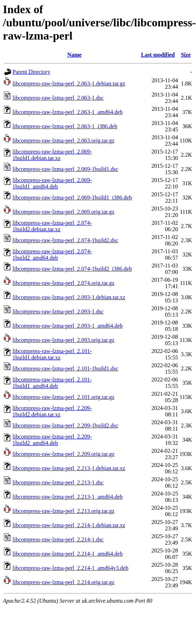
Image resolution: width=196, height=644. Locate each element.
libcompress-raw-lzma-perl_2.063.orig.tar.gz (63, 141)
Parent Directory (31, 72)
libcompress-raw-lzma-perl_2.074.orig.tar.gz (63, 283)
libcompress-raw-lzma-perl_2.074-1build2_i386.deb (72, 269)
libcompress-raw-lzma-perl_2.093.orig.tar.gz (63, 340)
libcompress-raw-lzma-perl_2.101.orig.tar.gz (63, 397)
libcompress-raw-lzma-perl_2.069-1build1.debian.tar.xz (52, 155)
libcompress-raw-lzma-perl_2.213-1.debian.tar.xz (69, 468)
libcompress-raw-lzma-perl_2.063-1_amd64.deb (68, 112)
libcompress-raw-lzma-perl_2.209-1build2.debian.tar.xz (52, 411)
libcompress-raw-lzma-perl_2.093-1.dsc (58, 311)
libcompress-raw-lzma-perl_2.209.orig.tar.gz (63, 454)
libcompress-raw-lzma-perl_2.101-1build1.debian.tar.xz (52, 354)
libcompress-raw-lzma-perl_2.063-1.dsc (58, 98)
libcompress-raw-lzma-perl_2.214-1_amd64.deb (68, 554)
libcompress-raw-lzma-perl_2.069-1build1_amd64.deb (52, 183)
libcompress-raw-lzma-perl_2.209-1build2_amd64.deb (52, 440)
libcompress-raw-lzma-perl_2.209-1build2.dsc (65, 425)
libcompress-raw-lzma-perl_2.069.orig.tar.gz (63, 212)
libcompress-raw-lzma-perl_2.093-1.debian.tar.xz (69, 297)
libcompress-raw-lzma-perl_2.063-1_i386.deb (65, 126)
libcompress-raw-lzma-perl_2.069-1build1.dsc (65, 169)
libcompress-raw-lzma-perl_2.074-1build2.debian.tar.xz (52, 226)
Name (74, 55)
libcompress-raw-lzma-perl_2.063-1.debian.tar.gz (69, 84)
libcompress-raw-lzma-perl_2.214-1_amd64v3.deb (70, 568)
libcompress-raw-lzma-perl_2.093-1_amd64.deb (68, 326)
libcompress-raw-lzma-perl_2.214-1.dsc (58, 539)
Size (186, 55)
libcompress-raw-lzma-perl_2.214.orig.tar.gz (63, 582)
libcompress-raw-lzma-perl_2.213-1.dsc (58, 482)
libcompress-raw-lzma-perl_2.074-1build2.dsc (65, 240)
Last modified (158, 55)
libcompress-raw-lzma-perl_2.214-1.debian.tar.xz (69, 525)
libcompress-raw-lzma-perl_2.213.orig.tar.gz (63, 511)
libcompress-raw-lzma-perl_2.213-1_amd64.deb (68, 497)
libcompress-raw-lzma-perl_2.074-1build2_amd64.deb (52, 255)
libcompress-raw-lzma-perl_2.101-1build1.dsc (65, 368)
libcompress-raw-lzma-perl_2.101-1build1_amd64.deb (52, 383)
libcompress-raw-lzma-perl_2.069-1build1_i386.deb (72, 198)
